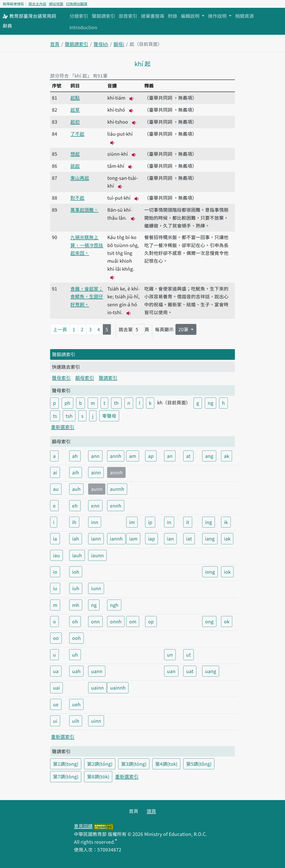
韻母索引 (85, 378)
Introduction (83, 27)
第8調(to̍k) (98, 776)
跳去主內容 (37, 4)
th (116, 403)
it (188, 522)
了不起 (77, 134)
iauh (77, 555)
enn (95, 506)
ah (75, 456)
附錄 (173, 16)
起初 (75, 122)
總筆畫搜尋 (153, 16)
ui (55, 721)
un (170, 655)
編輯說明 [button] (191, 16)
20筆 (184, 329)
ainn (96, 472)
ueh (76, 704)
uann (97, 671)
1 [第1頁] (74, 329)
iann (96, 538)
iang (210, 538)
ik (226, 522)
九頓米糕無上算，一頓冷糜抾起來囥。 (87, 245)
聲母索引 (61, 378)
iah (76, 538)
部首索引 (128, 16)
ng (211, 403)
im (132, 522)
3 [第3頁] (90, 329)
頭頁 (151, 811)
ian (170, 538)
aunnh (117, 489)
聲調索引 (108, 378)
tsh (69, 416)
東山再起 (80, 178)
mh (76, 605)
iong (210, 572)
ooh (76, 638)
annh (116, 456)
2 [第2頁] (82, 329)
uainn (97, 688)
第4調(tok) (166, 764)
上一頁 (60, 329)
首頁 (55, 44)
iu (55, 588)
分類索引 (79, 16)
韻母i (119, 44)
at (188, 456)
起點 (75, 98)
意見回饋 (83, 826)
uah (76, 671)
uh (75, 655)
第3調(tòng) (134, 764)
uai (56, 688)
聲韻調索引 (103, 16)
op (151, 621)
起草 (75, 110)
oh (75, 621)
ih (74, 522)
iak (227, 538)
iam (133, 538)
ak (227, 456)
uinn (96, 721)
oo (56, 638)
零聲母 (109, 416)
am (133, 456)
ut (188, 655)
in (169, 522)
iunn (96, 588)
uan (171, 671)
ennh (116, 506)
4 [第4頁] (99, 329)
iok (227, 572)
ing (209, 522)
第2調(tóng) (100, 764)
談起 (75, 166)
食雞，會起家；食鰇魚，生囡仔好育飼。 (87, 296)
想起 (75, 154)
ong (209, 621)
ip (150, 522)
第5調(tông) (199, 764)
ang (209, 456)
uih (76, 721)
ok (227, 621)
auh (76, 489)
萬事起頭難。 (84, 210)
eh (75, 506)
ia (55, 538)
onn (95, 621)
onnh (116, 621)
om (133, 621)
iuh (76, 588)
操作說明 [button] (218, 16)
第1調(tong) (66, 764)
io (55, 572)
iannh (116, 538)
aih (76, 472)
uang (211, 671)
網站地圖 (56, 4)
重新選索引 (63, 427)
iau (56, 555)
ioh (76, 572)
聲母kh (101, 44)
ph (67, 403)
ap (151, 456)
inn (95, 522)
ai (55, 472)
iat (189, 538)
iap (152, 538)
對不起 (77, 198)
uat (190, 671)
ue (56, 704)
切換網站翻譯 (77, 4)
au (56, 489)
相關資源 (244, 16)
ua (56, 671)
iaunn (97, 555)
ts (55, 416)
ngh (114, 605)
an (170, 456)
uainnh (118, 688)
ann (95, 456)
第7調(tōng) (66, 776)
